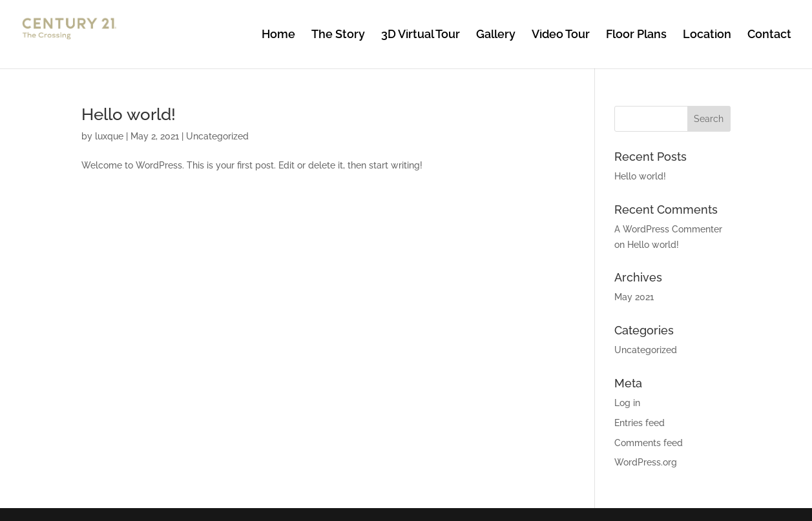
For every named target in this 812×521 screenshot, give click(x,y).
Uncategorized (217, 136)
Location (707, 35)
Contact (769, 35)
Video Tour (561, 35)
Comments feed (649, 443)
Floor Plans (636, 35)
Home (278, 35)
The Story (338, 35)
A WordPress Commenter (668, 229)
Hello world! (129, 114)
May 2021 (634, 297)
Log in (627, 403)
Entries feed (640, 423)
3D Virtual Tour (421, 35)
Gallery (496, 35)
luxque (109, 136)
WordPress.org (646, 462)
